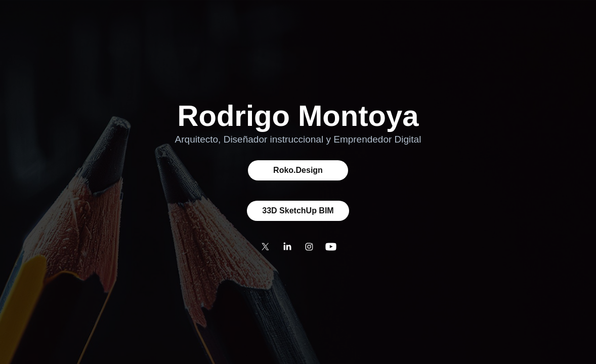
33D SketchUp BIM (298, 211)
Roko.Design (298, 170)
